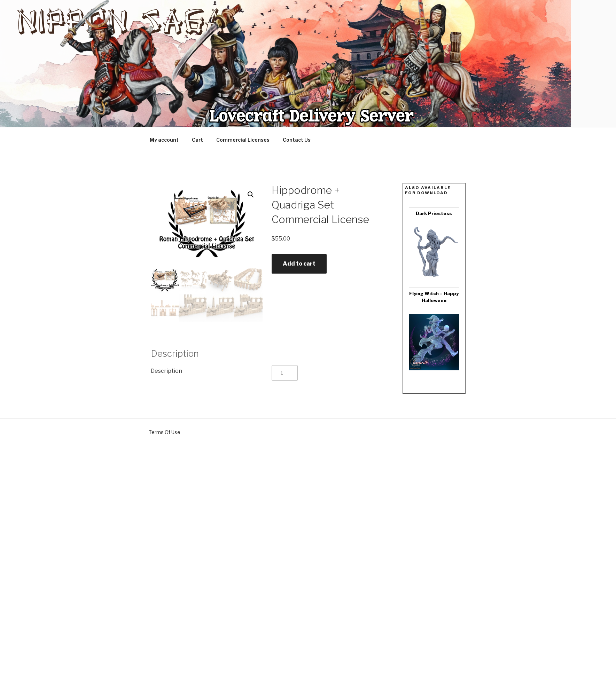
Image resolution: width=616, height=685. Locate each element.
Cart (197, 140)
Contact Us (297, 140)
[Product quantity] (285, 373)
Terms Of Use (165, 432)
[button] (251, 195)
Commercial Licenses (243, 140)
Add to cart (299, 264)
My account (164, 140)
